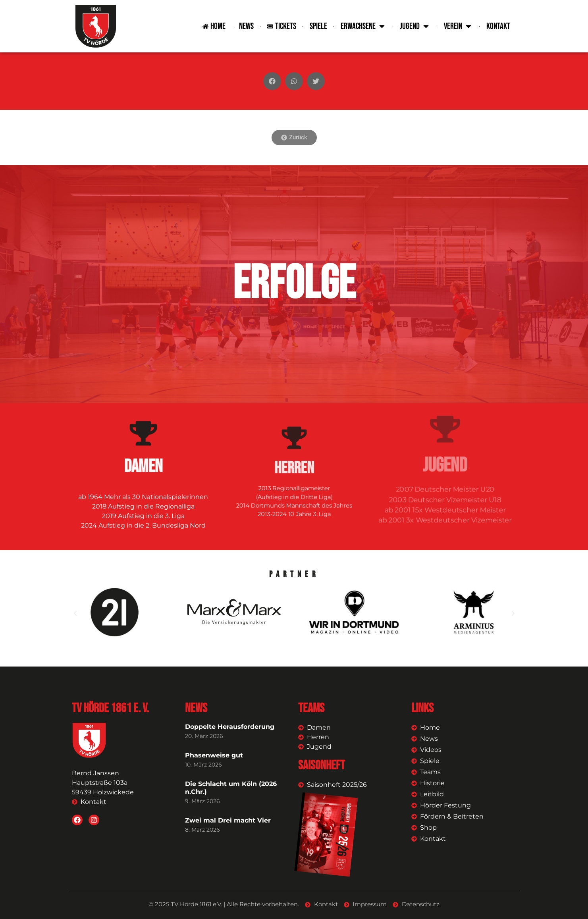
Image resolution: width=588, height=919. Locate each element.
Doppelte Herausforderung (230, 727)
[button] (272, 81)
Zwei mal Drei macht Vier (228, 820)
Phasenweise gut (214, 755)
